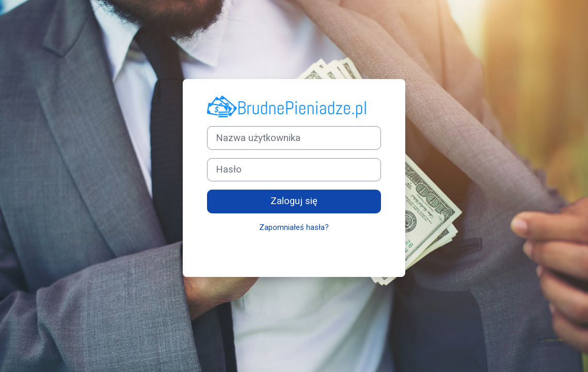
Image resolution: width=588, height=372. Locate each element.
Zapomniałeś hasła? (294, 227)
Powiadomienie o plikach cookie (315, 251)
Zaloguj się (294, 201)
